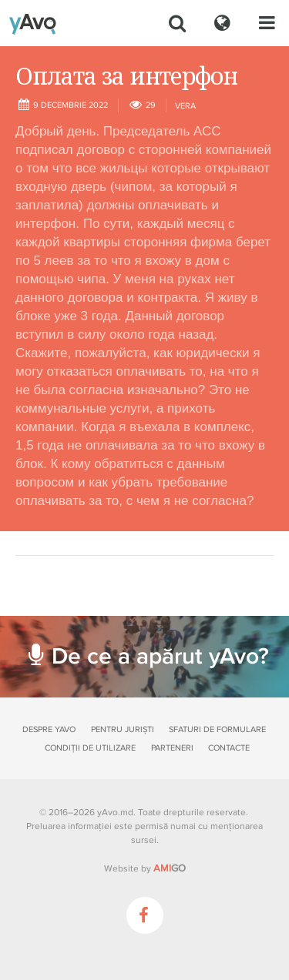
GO (170, 868)
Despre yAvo (49, 729)
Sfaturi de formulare (217, 729)
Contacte (229, 748)
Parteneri (172, 748)
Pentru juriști (123, 729)
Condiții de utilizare (90, 748)
